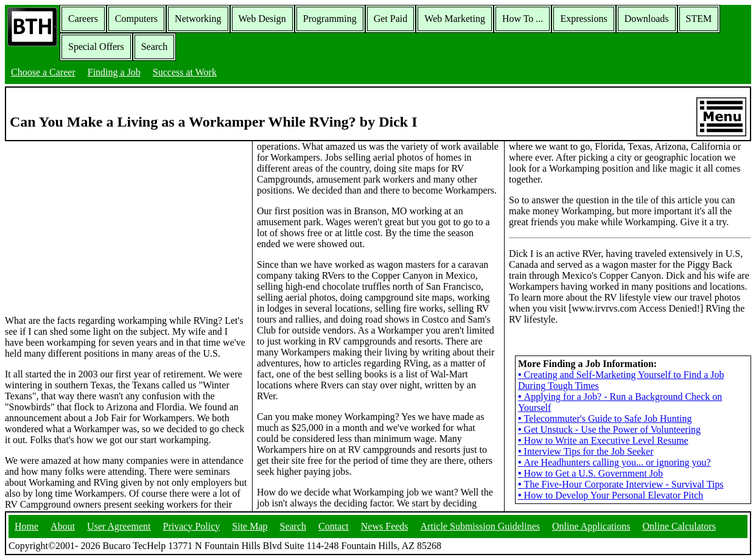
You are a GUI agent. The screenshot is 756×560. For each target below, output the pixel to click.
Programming (330, 19)
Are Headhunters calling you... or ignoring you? (614, 462)
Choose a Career (43, 72)
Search (155, 47)
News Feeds (385, 526)
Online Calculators (679, 526)
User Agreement (119, 526)
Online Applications (591, 526)
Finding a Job (114, 72)
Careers (83, 19)
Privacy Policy (192, 526)
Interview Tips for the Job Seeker (586, 451)
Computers (136, 19)
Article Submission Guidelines (480, 526)
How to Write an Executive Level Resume (603, 440)
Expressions (583, 19)
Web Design (262, 19)
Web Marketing (455, 19)
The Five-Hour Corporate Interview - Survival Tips (621, 484)
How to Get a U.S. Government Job (590, 473)
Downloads (647, 19)
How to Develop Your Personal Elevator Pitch (611, 495)
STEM (699, 19)
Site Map (250, 526)
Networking (198, 19)
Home (26, 526)
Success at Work (185, 72)
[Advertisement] (126, 227)
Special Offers (96, 47)
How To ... (523, 19)
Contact (334, 526)
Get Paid (391, 19)
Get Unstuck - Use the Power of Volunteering (609, 429)
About (63, 526)
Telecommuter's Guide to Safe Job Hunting (605, 418)
